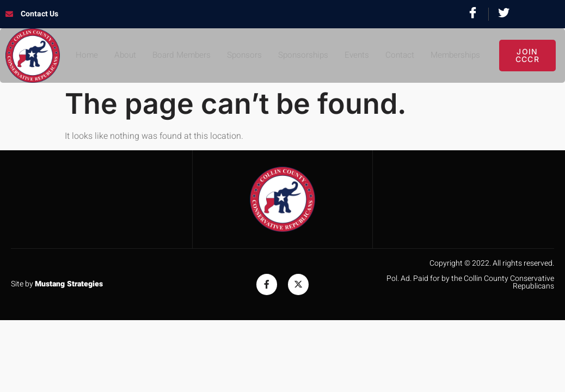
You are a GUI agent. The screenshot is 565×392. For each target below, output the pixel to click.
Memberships (460, 56)
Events (358, 56)
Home (81, 56)
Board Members (178, 56)
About (120, 56)
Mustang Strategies (69, 284)
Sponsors (243, 56)
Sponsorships (303, 56)
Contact (403, 56)
